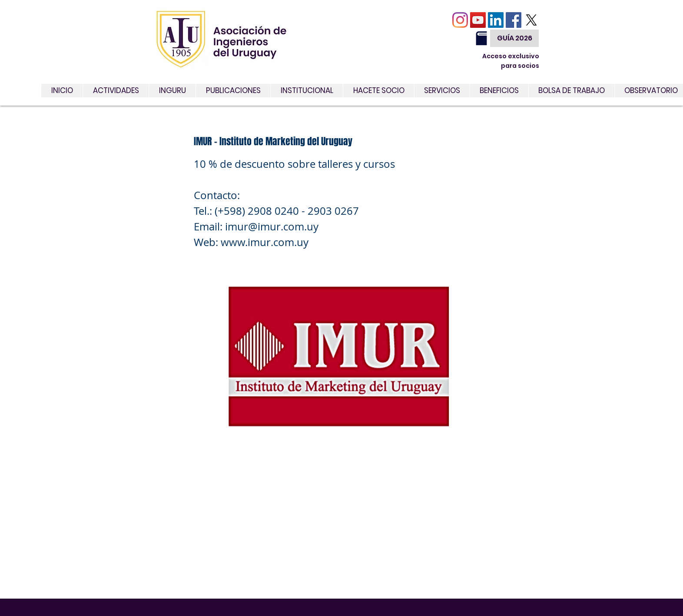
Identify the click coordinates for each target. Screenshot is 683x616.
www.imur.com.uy (265, 242)
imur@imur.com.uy (272, 226)
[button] (442, 91)
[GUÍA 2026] (514, 38)
